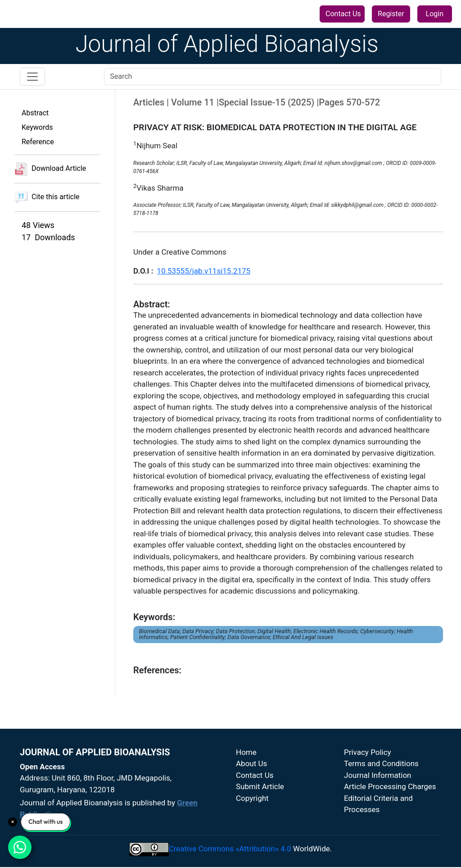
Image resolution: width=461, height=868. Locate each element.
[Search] (273, 77)
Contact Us (343, 14)
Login (435, 14)
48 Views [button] (38, 225)
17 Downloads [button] (48, 237)
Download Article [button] (50, 169)
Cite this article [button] (47, 197)
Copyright (252, 798)
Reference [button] (38, 142)
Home (246, 752)
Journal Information (378, 775)
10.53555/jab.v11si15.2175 (203, 271)
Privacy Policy (368, 752)
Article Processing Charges (390, 786)
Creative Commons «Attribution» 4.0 (230, 849)
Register (391, 14)
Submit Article (260, 786)
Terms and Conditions (381, 763)
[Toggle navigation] (32, 77)
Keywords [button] (37, 127)
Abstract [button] (35, 113)
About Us (251, 763)
